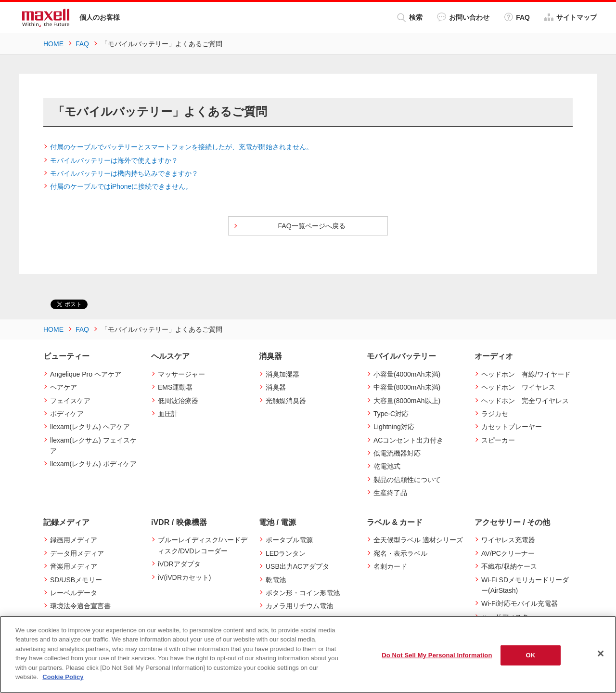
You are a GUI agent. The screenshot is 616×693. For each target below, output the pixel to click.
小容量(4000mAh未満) (407, 374)
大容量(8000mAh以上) (407, 401)
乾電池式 (387, 466)
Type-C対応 (391, 414)
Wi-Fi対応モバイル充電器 (520, 603)
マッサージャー (181, 374)
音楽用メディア (74, 566)
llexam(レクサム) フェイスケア (93, 445)
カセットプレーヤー (512, 427)
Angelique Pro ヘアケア (86, 374)
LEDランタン (286, 553)
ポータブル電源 (289, 540)
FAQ (517, 17)
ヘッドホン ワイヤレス (518, 387)
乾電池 (276, 580)
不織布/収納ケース (509, 566)
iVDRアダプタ (179, 564)
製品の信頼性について (407, 480)
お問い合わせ (463, 17)
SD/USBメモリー (76, 580)
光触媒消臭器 (286, 401)
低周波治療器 (178, 401)
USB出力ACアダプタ (297, 566)
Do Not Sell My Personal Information (437, 655)
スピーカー (498, 440)
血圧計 (168, 414)
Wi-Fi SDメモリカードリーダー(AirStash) (525, 585)
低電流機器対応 (397, 453)
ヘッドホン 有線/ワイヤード (526, 374)
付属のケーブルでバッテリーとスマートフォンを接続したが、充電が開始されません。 (181, 147)
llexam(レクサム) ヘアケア (90, 427)
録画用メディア (74, 540)
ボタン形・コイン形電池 (303, 593)
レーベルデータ (74, 593)
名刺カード (390, 566)
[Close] (601, 654)
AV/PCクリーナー (508, 553)
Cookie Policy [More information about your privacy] (63, 677)
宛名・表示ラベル (400, 553)
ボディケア (67, 414)
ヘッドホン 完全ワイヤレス (525, 401)
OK (531, 655)
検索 (410, 18)
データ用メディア (77, 553)
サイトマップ (571, 17)
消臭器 (276, 387)
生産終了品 (390, 493)
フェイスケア (70, 401)
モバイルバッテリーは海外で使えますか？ (114, 160)
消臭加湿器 (282, 374)
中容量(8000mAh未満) (407, 387)
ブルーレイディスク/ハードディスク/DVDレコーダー (203, 545)
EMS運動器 (175, 387)
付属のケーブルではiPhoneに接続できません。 (121, 186)
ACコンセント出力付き (408, 440)
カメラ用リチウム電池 (299, 606)
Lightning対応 (394, 427)
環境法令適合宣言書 (80, 606)
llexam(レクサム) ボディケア (93, 464)
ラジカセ (495, 414)
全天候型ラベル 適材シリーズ (418, 540)
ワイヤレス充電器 (508, 540)
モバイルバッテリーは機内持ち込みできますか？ (124, 173)
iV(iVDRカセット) (184, 577)
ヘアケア (64, 387)
